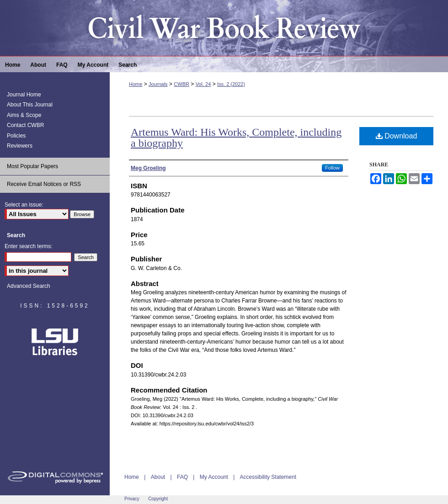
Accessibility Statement (268, 477)
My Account (214, 477)
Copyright (158, 499)
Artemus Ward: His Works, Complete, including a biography (236, 138)
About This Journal (30, 105)
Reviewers (20, 146)
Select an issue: (24, 205)
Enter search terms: (29, 246)
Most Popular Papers (32, 166)
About (158, 477)
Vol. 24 (203, 84)
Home (136, 84)
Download (397, 136)
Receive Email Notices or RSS (44, 184)
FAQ (182, 477)
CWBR (181, 84)
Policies (16, 136)
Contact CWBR (25, 125)
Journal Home (24, 95)
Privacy (132, 499)
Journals (158, 84)
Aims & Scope (24, 115)
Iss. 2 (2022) (231, 84)
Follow (332, 168)
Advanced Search (29, 286)
